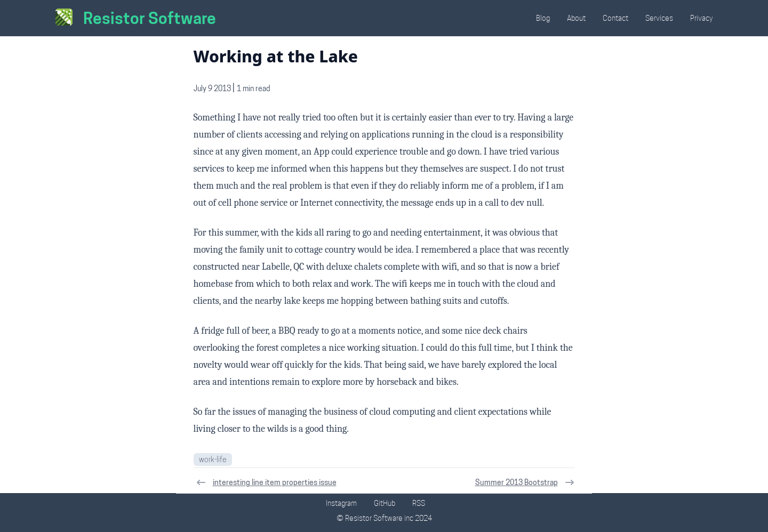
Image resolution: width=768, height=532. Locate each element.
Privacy (701, 18)
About (576, 18)
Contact (615, 18)
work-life (213, 460)
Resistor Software (150, 18)
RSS (419, 503)
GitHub (385, 503)
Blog (543, 18)
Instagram (341, 503)
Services (659, 18)
